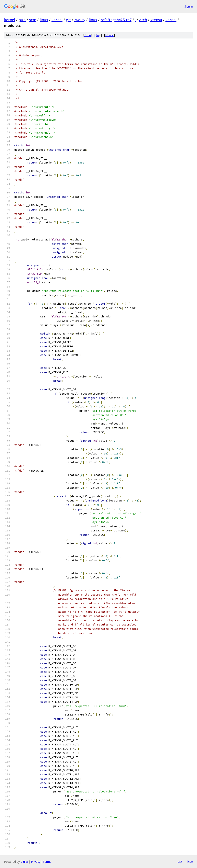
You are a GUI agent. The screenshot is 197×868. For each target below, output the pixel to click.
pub (22, 20)
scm (33, 20)
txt (180, 861)
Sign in (189, 6)
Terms (47, 862)
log (98, 35)
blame (109, 35)
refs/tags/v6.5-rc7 (116, 20)
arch (143, 20)
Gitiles (25, 862)
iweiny (80, 20)
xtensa (156, 20)
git (68, 20)
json (190, 861)
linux (44, 20)
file (88, 35)
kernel (10, 20)
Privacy (36, 862)
